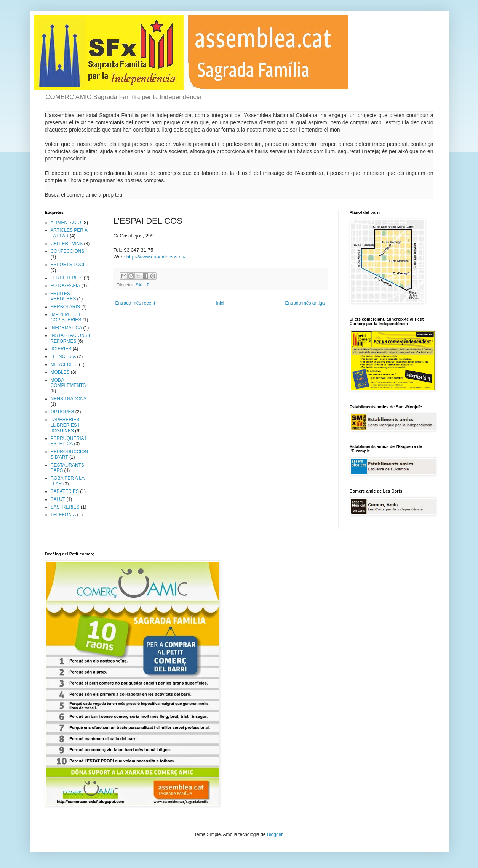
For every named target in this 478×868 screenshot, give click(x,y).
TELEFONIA (63, 515)
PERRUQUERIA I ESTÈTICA (69, 441)
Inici (220, 303)
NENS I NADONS (69, 399)
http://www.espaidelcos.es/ (156, 257)
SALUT (143, 285)
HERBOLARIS (65, 307)
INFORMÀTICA (66, 328)
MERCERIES (64, 364)
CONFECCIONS (68, 251)
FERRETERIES (67, 278)
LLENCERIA (63, 356)
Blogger (275, 834)
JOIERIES (61, 349)
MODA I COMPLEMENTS (68, 383)
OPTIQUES (62, 412)
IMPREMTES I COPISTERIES (66, 317)
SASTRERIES (65, 507)
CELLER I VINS (67, 244)
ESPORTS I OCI (67, 265)
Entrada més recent (135, 303)
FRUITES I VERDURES (63, 296)
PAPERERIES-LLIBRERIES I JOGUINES (66, 425)
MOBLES (60, 372)
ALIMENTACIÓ (66, 223)
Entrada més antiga (305, 303)
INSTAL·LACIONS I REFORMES (70, 338)
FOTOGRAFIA (66, 286)
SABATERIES (65, 491)
